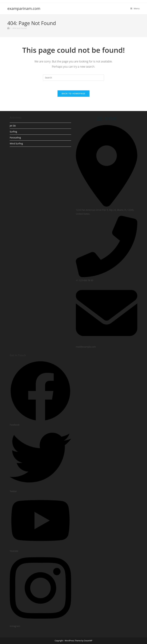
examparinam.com (24, 8)
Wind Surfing (16, 144)
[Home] (8, 28)
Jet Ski (13, 126)
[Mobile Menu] (135, 8)
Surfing (13, 132)
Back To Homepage (73, 93)
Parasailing (15, 138)
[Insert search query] (73, 78)
